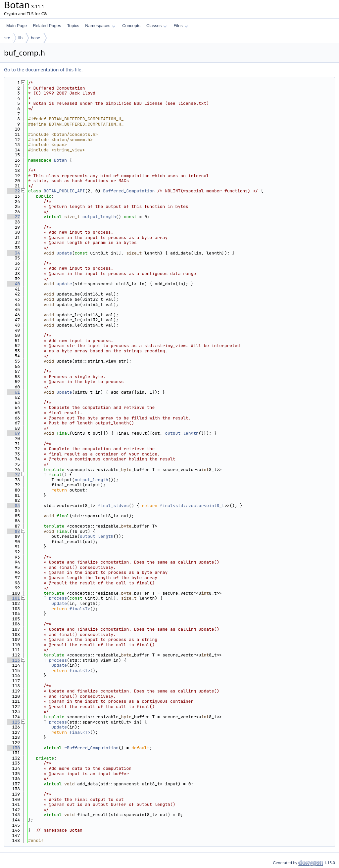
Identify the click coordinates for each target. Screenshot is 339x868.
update (64, 253)
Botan (60, 160)
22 (13, 191)
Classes (157, 26)
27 (13, 217)
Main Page (17, 26)
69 (13, 433)
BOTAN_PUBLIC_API (64, 191)
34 (13, 253)
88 (13, 531)
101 (13, 598)
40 (13, 284)
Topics (73, 26)
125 (13, 722)
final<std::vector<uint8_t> (194, 506)
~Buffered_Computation (91, 748)
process (58, 598)
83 (13, 506)
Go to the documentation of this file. (43, 70)
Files (181, 26)
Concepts (131, 26)
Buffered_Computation (129, 191)
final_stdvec (114, 506)
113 (13, 660)
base (35, 38)
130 (13, 748)
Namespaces (100, 26)
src (7, 38)
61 (13, 392)
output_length (99, 217)
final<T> (80, 609)
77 (13, 474)
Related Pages (47, 26)
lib (20, 38)
